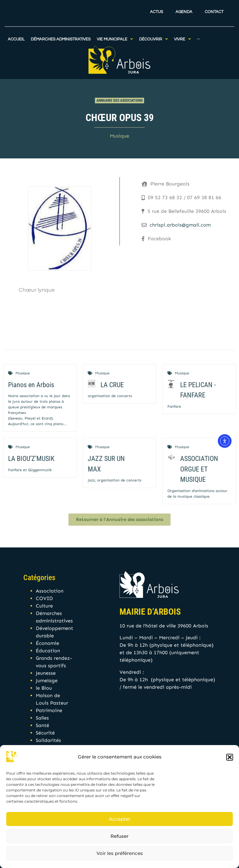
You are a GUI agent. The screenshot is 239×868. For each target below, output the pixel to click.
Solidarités (48, 740)
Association (50, 591)
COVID (44, 598)
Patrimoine (49, 710)
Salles (42, 718)
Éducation (48, 651)
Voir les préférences (120, 853)
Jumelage (47, 680)
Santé (42, 725)
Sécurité (45, 733)
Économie (47, 643)
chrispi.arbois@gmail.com (180, 225)
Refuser (119, 836)
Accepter (120, 819)
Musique (119, 136)
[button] (230, 757)
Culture (44, 606)
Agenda (184, 6)
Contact (214, 6)
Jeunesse (46, 673)
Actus (157, 6)
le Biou (44, 688)
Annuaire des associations (119, 101)
